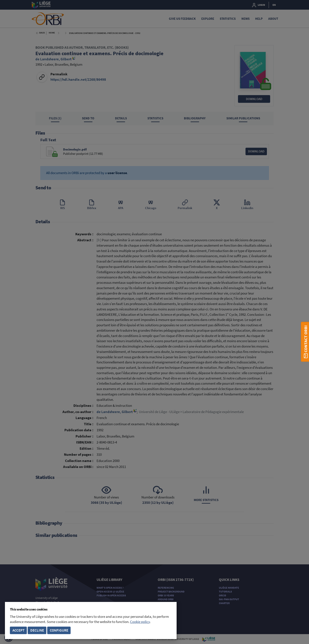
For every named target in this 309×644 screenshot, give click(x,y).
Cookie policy (140, 622)
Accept (18, 630)
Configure (59, 630)
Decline (37, 630)
